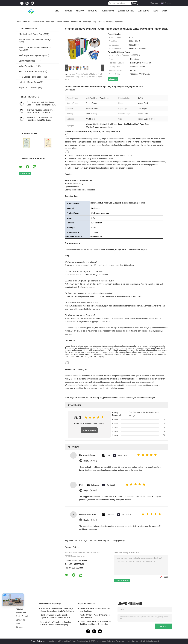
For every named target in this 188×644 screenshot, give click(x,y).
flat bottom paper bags (116, 540)
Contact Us (143, 11)
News (155, 11)
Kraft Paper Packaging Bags (32, 55)
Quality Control (126, 11)
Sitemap (19, 627)
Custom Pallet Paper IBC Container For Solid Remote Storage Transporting (96, 623)
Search (134, 3)
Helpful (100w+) (90, 461)
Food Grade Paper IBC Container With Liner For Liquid (95, 610)
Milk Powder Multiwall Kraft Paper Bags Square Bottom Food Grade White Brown (57, 610)
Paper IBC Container (28, 88)
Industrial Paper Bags (29, 82)
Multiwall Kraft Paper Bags (43, 22)
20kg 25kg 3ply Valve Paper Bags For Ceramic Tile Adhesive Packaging (56, 623)
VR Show (80, 11)
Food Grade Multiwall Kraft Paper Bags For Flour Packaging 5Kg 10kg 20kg (41, 105)
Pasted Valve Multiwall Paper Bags (35, 40)
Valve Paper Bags (27, 66)
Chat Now (154, 3)
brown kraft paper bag (97, 540)
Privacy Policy (36, 641)
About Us (92, 11)
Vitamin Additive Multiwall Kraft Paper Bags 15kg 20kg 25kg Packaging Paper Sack (40, 120)
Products (67, 11)
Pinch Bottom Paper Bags (31, 72)
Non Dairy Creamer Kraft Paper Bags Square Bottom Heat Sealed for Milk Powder (55, 617)
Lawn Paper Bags (27, 61)
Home (56, 11)
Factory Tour (107, 11)
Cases (164, 11)
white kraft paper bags (78, 540)
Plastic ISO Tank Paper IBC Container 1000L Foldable (95, 616)
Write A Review (89, 430)
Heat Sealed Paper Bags (30, 77)
